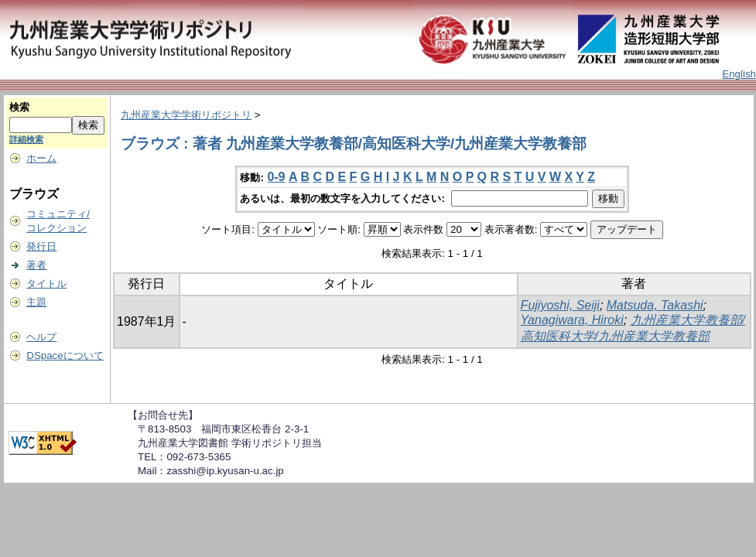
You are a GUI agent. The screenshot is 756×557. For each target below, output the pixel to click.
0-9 (276, 177)
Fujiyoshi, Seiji (560, 305)
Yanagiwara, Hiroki (572, 320)
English (739, 74)
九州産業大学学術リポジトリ (186, 115)
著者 (36, 265)
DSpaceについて (65, 355)
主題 (36, 302)
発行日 (41, 246)
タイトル (46, 284)
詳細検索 (26, 139)
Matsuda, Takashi (655, 305)
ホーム (41, 158)
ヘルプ (41, 337)
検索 (19, 107)
